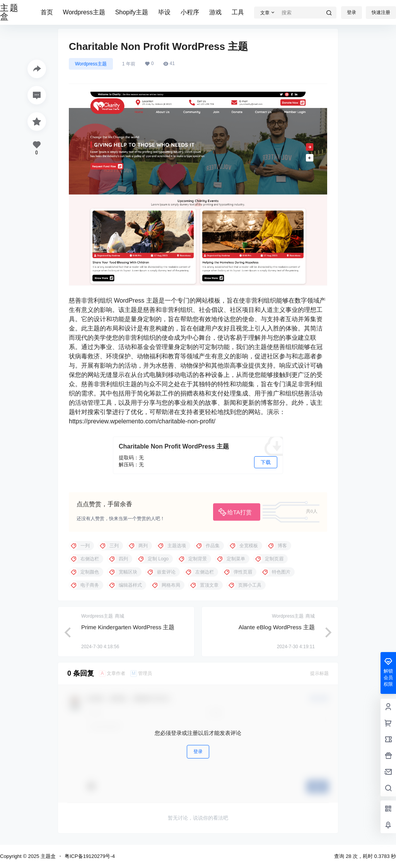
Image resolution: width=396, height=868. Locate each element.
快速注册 (381, 12)
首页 (47, 12)
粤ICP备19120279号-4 (90, 856)
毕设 (164, 12)
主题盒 (47, 856)
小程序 (190, 12)
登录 (352, 12)
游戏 (215, 12)
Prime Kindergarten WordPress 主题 (128, 627)
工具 (238, 12)
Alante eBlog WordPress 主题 (277, 627)
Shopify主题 (132, 12)
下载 (266, 462)
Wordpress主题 (84, 12)
